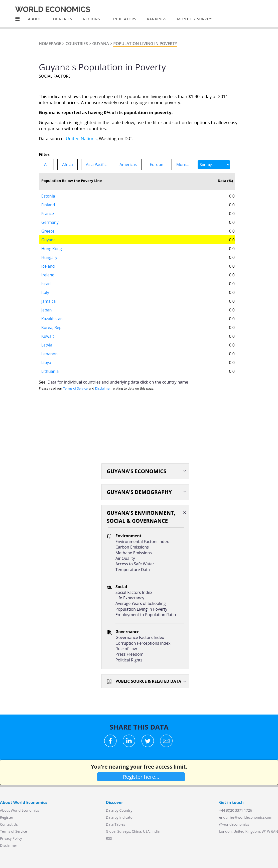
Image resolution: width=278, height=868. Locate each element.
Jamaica (48, 301)
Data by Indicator (120, 817)
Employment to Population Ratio (146, 615)
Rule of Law (126, 649)
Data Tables (115, 824)
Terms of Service (75, 388)
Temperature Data (133, 570)
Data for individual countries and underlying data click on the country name (118, 382)
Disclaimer (103, 388)
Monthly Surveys (195, 19)
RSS (109, 838)
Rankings (157, 19)
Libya (46, 363)
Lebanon (49, 354)
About (35, 19)
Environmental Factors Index (142, 542)
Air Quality (125, 558)
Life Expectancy (130, 598)
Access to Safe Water (135, 564)
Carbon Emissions (132, 547)
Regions (92, 19)
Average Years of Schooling (141, 603)
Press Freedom (129, 654)
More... (183, 164)
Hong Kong (52, 249)
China (136, 831)
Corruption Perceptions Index (143, 643)
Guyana (101, 44)
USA (146, 831)
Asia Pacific (96, 164)
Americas (128, 164)
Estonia (48, 196)
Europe (157, 164)
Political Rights (129, 660)
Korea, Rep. (52, 327)
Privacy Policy (11, 838)
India (156, 831)
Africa (67, 164)
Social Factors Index (134, 592)
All (46, 164)
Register (7, 817)
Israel (46, 284)
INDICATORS (125, 19)
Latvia (47, 345)
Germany (50, 222)
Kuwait (48, 336)
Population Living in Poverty (141, 609)
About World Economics (20, 810)
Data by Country (119, 810)
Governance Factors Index (140, 637)
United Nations (81, 138)
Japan (47, 310)
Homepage (50, 44)
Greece (48, 231)
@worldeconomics (234, 824)
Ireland (48, 275)
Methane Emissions (134, 553)
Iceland (48, 266)
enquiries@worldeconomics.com (246, 817)
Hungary (49, 257)
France (48, 214)
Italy (45, 292)
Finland (48, 205)
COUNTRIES (61, 19)
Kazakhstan (52, 319)
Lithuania (50, 371)
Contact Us (9, 824)
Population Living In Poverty (145, 44)
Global (111, 831)
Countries (77, 44)
